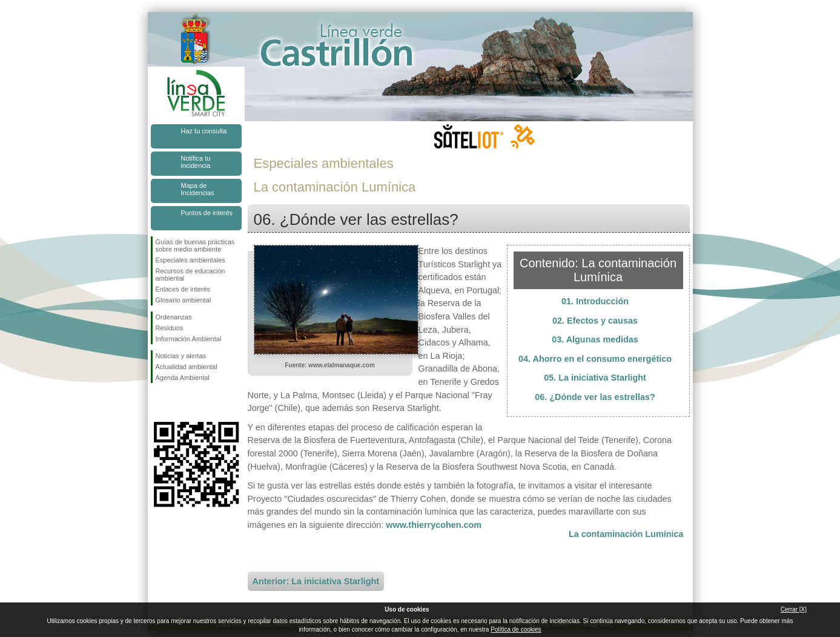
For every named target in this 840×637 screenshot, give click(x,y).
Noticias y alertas (181, 356)
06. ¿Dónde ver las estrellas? (595, 397)
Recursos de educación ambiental (190, 275)
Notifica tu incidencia (196, 162)
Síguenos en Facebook (158, 402)
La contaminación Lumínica (626, 534)
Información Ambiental (189, 339)
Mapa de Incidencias (198, 189)
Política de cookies (516, 629)
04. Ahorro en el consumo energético (595, 359)
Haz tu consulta (204, 131)
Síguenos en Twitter (178, 402)
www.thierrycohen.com (434, 525)
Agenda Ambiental (183, 378)
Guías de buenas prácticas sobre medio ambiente (195, 245)
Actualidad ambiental (187, 367)
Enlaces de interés (183, 289)
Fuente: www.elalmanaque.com (330, 365)
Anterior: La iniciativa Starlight (316, 581)
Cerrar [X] (794, 609)
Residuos (170, 328)
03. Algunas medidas (595, 339)
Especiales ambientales (191, 260)
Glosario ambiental (184, 300)
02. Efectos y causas (595, 321)
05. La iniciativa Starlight (595, 378)
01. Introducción (595, 301)
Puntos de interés (207, 213)
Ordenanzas (174, 317)
